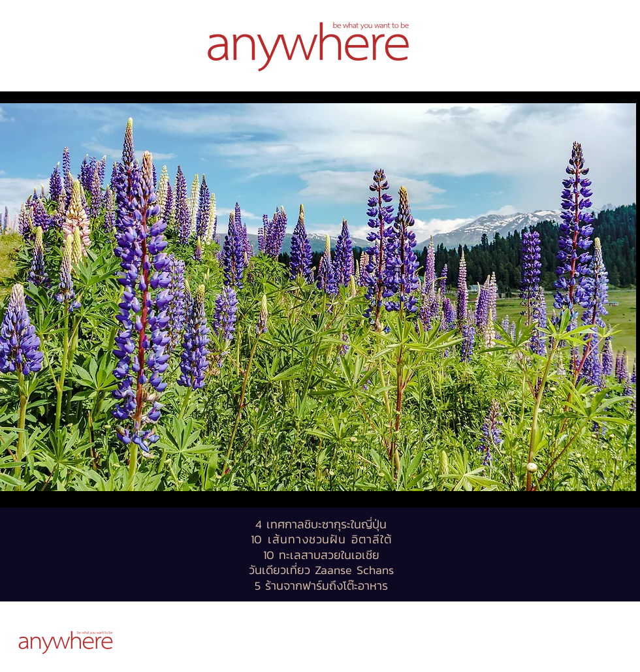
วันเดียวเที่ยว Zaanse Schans (321, 570)
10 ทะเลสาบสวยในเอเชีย (321, 555)
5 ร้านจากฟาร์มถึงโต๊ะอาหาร (321, 585)
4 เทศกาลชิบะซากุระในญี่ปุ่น (321, 524)
